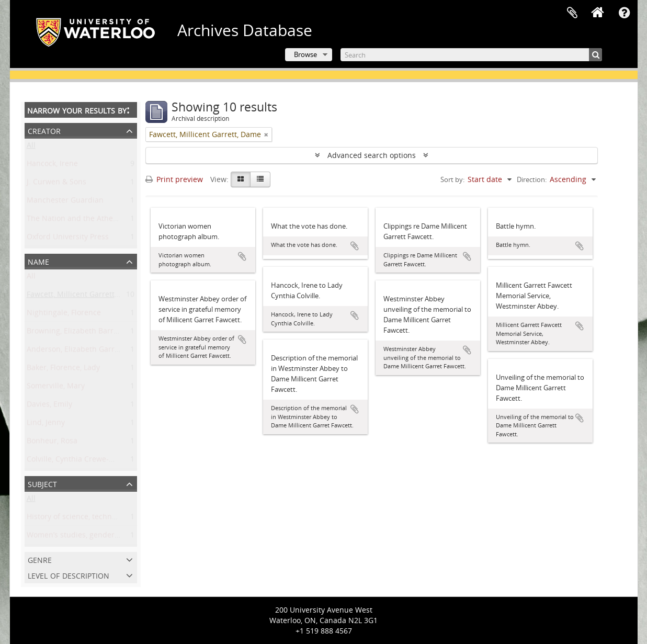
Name (38, 261)
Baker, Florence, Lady (63, 370)
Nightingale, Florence (64, 315)
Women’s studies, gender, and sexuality (96, 537)
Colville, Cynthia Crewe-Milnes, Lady (89, 461)
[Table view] (260, 179)
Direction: (532, 179)
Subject (42, 483)
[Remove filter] (266, 134)
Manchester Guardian (65, 202)
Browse (305, 54)
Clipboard (572, 13)
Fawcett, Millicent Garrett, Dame (83, 296)
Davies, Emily (49, 406)
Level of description (69, 575)
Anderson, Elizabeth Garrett (75, 351)
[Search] (471, 55)
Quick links (625, 13)
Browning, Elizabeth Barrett (75, 333)
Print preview (174, 179)
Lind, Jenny (46, 425)
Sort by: (452, 179)
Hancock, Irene (52, 166)
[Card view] (241, 179)
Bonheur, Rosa (52, 443)
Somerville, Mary (56, 388)
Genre (40, 559)
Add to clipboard (242, 256)
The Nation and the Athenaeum (82, 221)
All (31, 147)
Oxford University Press (68, 239)
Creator (44, 130)
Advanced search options (372, 155)
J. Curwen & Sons (56, 184)
